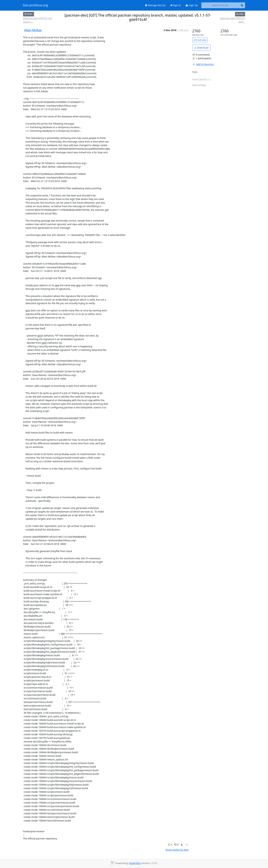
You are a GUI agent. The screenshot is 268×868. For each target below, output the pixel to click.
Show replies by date (177, 850)
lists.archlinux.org (36, 5)
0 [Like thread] (170, 844)
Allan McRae (33, 30)
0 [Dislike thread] (177, 844)
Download (201, 48)
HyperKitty (135, 863)
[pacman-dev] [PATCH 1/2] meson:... (38, 20)
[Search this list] (220, 5)
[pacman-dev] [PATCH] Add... (233, 20)
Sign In (176, 5)
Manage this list (155, 5)
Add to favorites (203, 64)
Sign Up (192, 5)
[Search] (242, 5)
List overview (200, 40)
